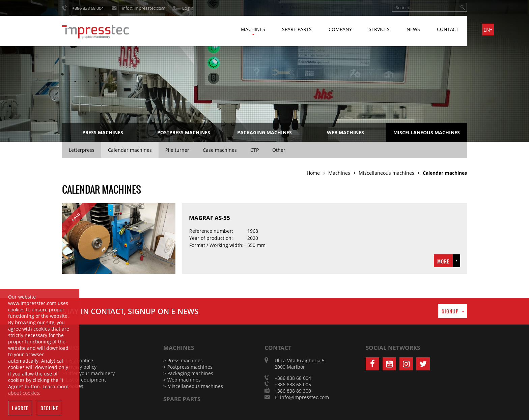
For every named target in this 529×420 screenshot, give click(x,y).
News (413, 29)
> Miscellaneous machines (193, 386)
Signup (450, 311)
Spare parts (297, 29)
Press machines (103, 132)
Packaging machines (264, 132)
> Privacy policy (79, 367)
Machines (253, 29)
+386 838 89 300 (293, 391)
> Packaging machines (188, 373)
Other (279, 150)
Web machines (345, 132)
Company (340, 29)
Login (188, 8)
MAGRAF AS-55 (210, 218)
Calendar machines (130, 150)
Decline (49, 408)
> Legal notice (78, 360)
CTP (255, 150)
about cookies (24, 393)
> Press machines (183, 360)
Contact (448, 29)
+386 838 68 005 (293, 384)
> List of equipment (84, 380)
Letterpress (82, 150)
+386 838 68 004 (88, 8)
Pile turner (177, 150)
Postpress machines (184, 132)
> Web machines (182, 380)
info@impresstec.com (144, 8)
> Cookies (73, 386)
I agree (20, 408)
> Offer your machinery (88, 373)
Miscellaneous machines (427, 132)
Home (313, 173)
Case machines (220, 150)
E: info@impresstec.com (302, 397)
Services (379, 29)
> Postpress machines (188, 367)
